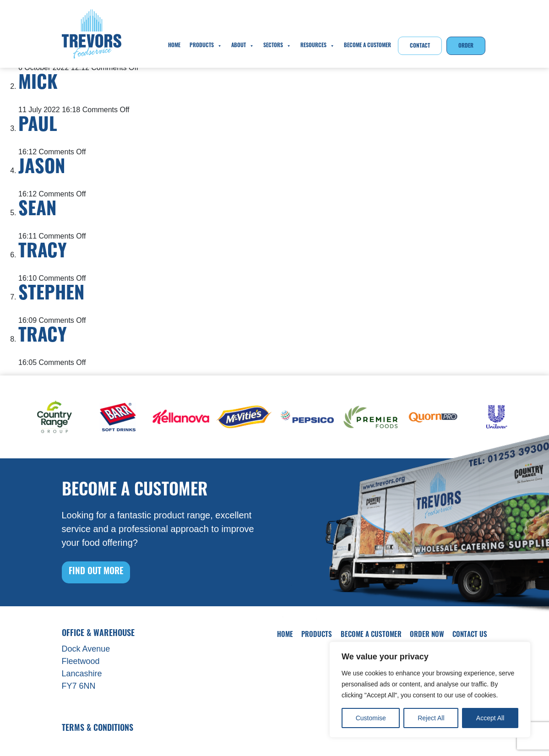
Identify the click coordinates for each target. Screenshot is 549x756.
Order (466, 46)
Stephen (51, 295)
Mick (38, 84)
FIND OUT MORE (96, 572)
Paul (38, 126)
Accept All (490, 718)
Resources (318, 46)
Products (206, 46)
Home (174, 46)
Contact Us (470, 635)
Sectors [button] (277, 46)
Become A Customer (367, 46)
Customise (371, 718)
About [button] (243, 46)
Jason (42, 169)
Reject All (431, 718)
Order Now (427, 635)
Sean (37, 211)
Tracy (43, 253)
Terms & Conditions (98, 729)
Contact (420, 46)
